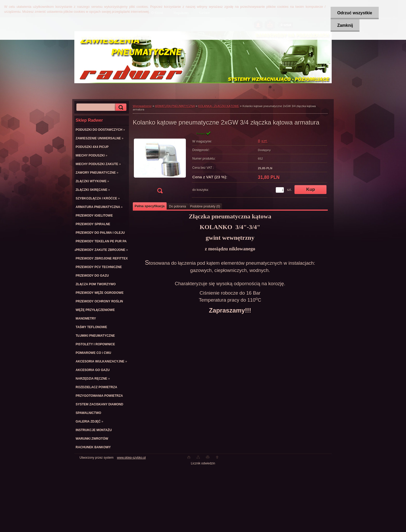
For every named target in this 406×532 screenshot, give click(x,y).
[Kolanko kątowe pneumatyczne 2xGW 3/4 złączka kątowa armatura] (160, 164)
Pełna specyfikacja (150, 206)
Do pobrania (177, 206)
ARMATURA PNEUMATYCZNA (175, 106)
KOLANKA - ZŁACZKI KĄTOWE (219, 106)
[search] (120, 107)
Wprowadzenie (142, 106)
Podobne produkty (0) (205, 206)
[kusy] (280, 190)
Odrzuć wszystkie (355, 13)
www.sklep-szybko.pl (131, 458)
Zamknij (345, 25)
